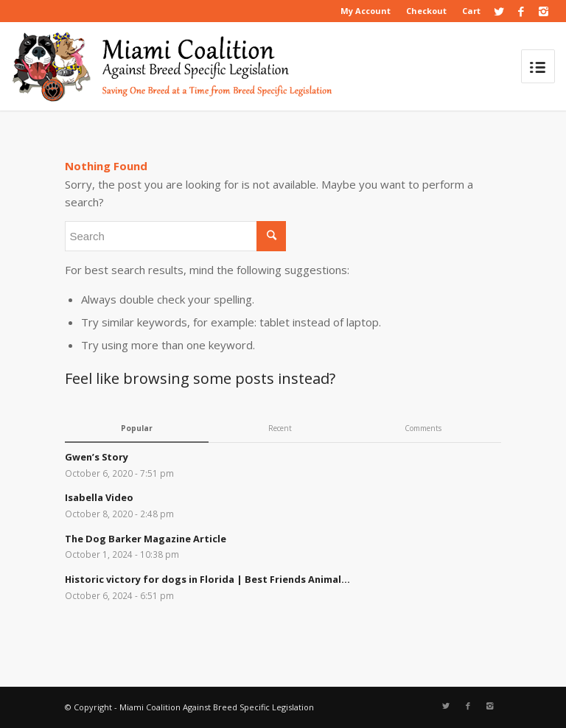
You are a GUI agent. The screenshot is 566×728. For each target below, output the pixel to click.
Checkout (426, 11)
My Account (366, 11)
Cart (471, 11)
